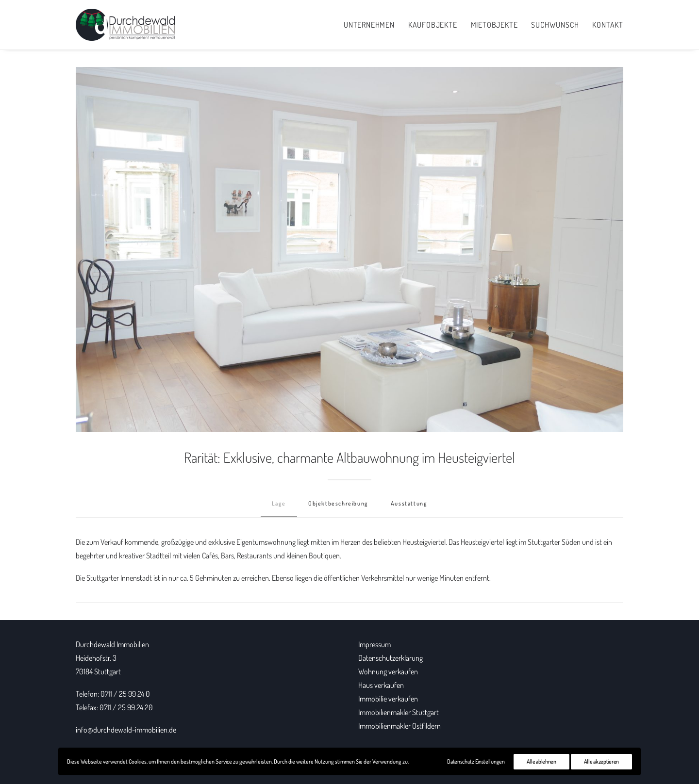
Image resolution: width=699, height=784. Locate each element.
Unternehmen (369, 25)
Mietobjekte (494, 25)
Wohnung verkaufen (388, 671)
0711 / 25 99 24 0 (125, 694)
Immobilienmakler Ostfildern (399, 726)
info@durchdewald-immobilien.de (126, 730)
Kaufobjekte (433, 25)
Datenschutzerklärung (391, 658)
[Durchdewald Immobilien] (126, 25)
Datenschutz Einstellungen (476, 761)
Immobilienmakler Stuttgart (399, 712)
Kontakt (608, 25)
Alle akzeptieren (601, 761)
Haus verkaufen (381, 685)
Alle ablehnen (541, 761)
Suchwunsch (555, 25)
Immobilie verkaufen (388, 699)
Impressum (374, 644)
